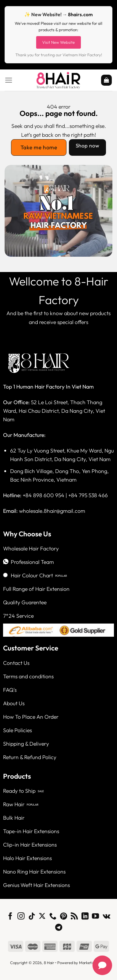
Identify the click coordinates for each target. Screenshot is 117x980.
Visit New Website (58, 42)
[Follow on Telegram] (58, 928)
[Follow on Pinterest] (64, 917)
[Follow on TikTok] (31, 917)
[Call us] (53, 917)
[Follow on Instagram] (21, 917)
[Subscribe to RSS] (74, 917)
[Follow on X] (42, 917)
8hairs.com (80, 14)
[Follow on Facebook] (10, 917)
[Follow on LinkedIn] (85, 917)
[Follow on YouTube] (95, 917)
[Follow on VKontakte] (106, 917)
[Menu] (9, 80)
